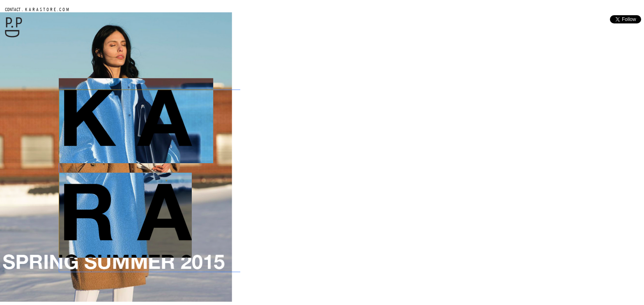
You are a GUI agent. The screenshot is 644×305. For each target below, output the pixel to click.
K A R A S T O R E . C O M (46, 9)
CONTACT (13, 9)
